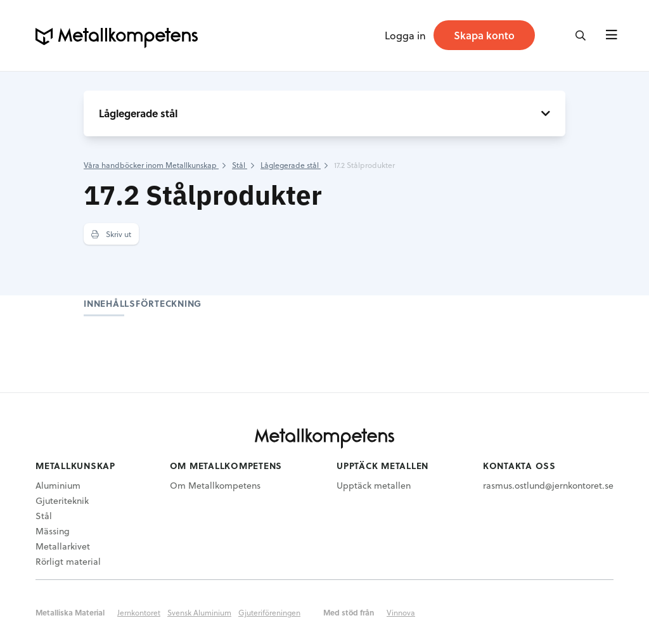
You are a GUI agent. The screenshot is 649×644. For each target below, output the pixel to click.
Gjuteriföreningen (269, 612)
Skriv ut (111, 234)
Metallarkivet (63, 546)
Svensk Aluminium (199, 612)
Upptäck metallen (374, 485)
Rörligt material (68, 561)
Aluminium (58, 485)
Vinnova (401, 612)
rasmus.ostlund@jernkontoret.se (548, 485)
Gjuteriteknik (62, 500)
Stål (44, 516)
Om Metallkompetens (215, 485)
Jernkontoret (139, 612)
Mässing (53, 531)
